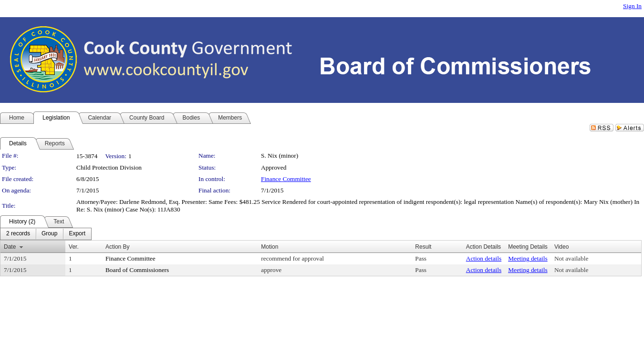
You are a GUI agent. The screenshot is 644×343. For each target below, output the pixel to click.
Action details (484, 258)
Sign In (632, 6)
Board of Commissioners (137, 270)
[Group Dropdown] (49, 234)
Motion (270, 247)
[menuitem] (18, 234)
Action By (118, 247)
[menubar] (46, 234)
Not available (571, 258)
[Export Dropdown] (77, 234)
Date (10, 247)
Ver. (74, 247)
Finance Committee (286, 179)
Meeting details (528, 258)
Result (423, 247)
